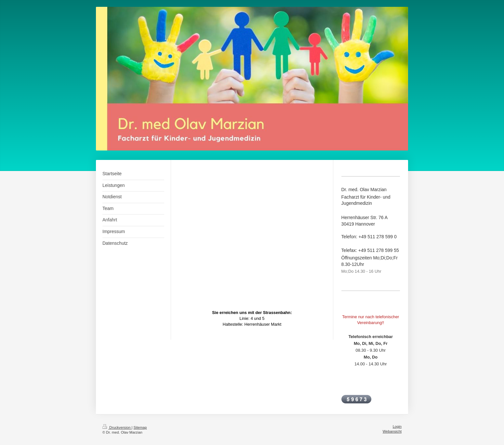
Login (397, 426)
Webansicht (392, 431)
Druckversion (117, 427)
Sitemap (140, 427)
